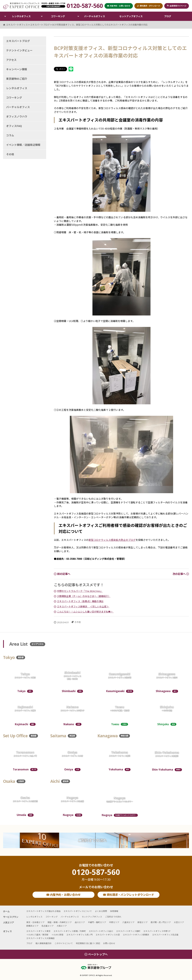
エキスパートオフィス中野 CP (157, 931)
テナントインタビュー (19, 50)
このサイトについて (64, 943)
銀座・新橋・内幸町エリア (60, 922)
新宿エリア (143, 922)
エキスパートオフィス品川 (101, 931)
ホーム (6, 911)
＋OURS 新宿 (57, 935)
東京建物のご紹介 (17, 79)
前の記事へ (62, 574)
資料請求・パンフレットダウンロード (129, 895)
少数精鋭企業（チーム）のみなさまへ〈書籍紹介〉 (84, 596)
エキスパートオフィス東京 (38, 931)
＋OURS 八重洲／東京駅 (37, 935)
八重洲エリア (128, 922)
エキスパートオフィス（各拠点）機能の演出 (80, 601)
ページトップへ (96, 954)
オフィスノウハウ (17, 116)
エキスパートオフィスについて (78, 911)
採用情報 (114, 911)
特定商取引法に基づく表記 (88, 943)
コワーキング (58, 16)
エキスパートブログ (18, 41)
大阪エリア (62, 926)
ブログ (168, 16)
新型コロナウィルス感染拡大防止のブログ (112, 540)
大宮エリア (179, 922)
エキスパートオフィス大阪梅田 (40, 938)
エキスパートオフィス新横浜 (136, 935)
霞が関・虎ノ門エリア (161, 922)
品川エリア (80, 922)
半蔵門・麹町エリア (97, 922)
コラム (10, 135)
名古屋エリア (48, 926)
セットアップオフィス (131, 16)
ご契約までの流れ (92, 840)
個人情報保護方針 (44, 943)
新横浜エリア (32, 926)
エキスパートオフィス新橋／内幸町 (70, 931)
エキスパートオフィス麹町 (128, 931)
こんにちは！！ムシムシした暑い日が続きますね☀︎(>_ (85, 612)
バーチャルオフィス (95, 16)
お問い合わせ (109, 943)
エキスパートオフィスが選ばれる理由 (43, 911)
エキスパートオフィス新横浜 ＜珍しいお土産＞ (83, 606)
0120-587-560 (96, 875)
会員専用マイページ (177, 6)
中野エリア (114, 922)
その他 (78, 622)
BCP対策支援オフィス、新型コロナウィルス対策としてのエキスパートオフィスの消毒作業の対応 (100, 25)
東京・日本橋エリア (35, 922)
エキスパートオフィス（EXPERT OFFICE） (21, 6)
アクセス (11, 60)
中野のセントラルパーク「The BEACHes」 (80, 591)
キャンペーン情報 (17, 69)
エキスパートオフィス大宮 (108, 935)
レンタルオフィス (21, 16)
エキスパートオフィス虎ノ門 (80, 935)
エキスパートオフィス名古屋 (165, 935)
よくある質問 (101, 911)
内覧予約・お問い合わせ (64, 895)
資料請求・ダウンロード (149, 6)
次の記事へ (181, 574)
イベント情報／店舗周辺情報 (23, 145)
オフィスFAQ (14, 126)
